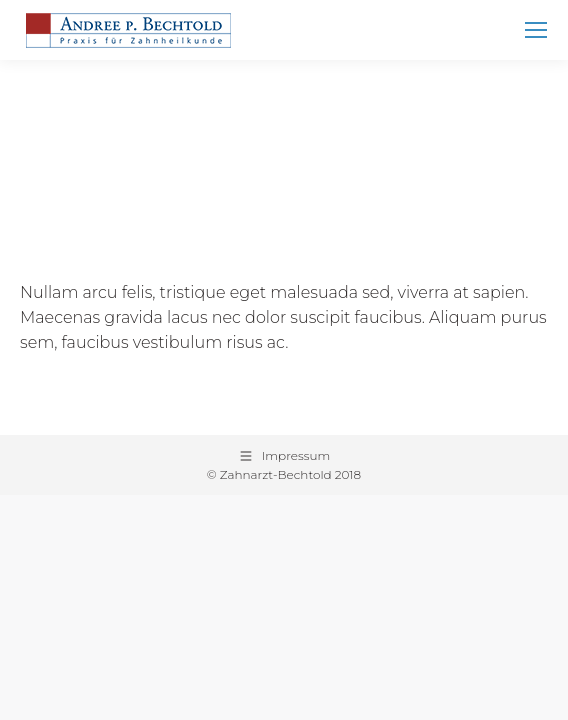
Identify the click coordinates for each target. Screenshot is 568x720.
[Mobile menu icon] (536, 30)
